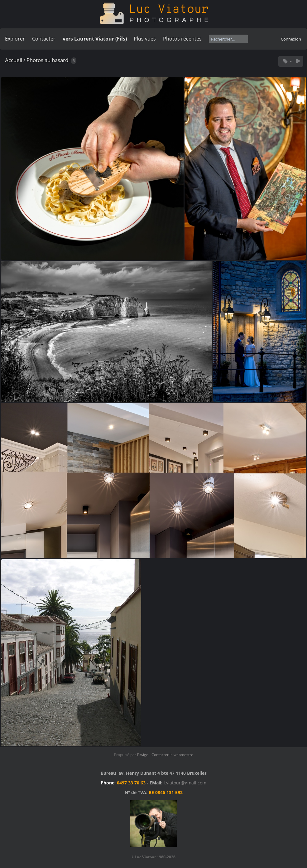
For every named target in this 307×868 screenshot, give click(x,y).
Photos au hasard (47, 60)
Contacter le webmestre (172, 755)
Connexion (291, 39)
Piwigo (143, 755)
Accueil (14, 60)
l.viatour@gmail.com (185, 783)
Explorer (15, 39)
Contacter (44, 39)
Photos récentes (182, 39)
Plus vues (145, 39)
